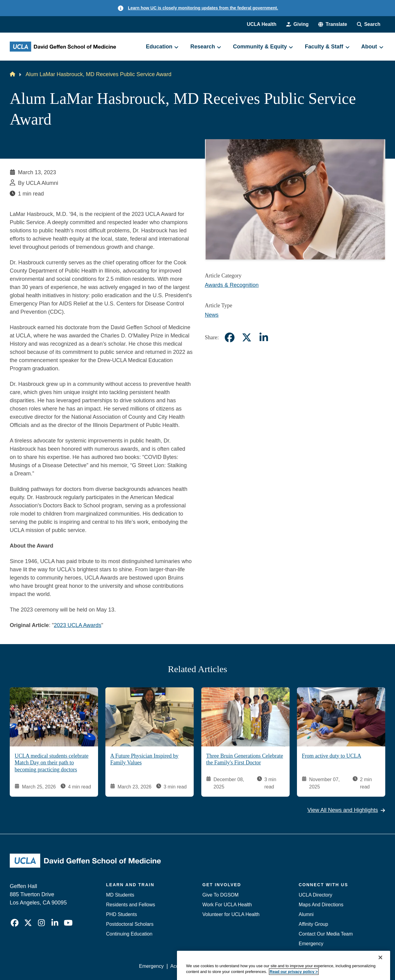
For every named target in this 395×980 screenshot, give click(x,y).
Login (328, 966)
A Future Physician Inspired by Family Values (144, 759)
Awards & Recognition (232, 285)
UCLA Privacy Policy (226, 966)
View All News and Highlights (346, 810)
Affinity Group (314, 924)
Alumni (306, 914)
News (212, 315)
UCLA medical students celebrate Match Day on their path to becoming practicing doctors (51, 763)
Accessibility (183, 966)
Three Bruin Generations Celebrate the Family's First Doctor (245, 759)
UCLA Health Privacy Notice (285, 966)
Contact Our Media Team (326, 934)
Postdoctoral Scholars (130, 924)
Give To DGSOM (221, 895)
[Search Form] (369, 24)
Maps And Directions (321, 905)
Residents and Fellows (130, 905)
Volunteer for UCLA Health (231, 914)
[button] (333, 24)
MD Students (120, 895)
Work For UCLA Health (227, 905)
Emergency (311, 944)
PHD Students (121, 914)
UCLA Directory (316, 895)
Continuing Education (129, 934)
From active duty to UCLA (332, 756)
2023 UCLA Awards (78, 625)
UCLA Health (261, 24)
